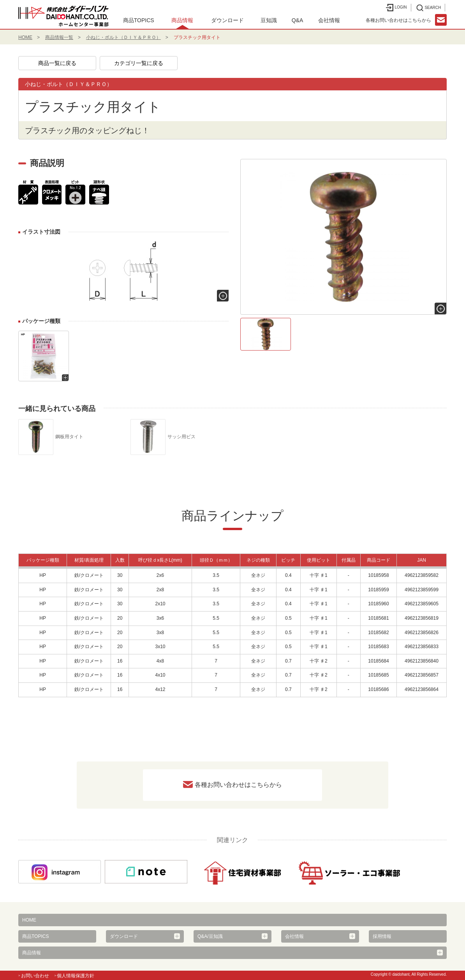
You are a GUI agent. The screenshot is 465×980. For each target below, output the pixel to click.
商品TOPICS (139, 20)
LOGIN (396, 8)
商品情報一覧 (59, 37)
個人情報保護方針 (76, 976)
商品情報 (182, 20)
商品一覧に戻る (57, 63)
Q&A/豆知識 (210, 936)
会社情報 (329, 20)
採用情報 (382, 936)
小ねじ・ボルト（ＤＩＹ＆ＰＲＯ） (123, 37)
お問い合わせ (35, 976)
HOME (25, 37)
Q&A (298, 20)
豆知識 (269, 20)
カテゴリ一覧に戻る (139, 63)
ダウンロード (227, 20)
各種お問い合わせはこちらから (238, 784)
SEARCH (429, 8)
